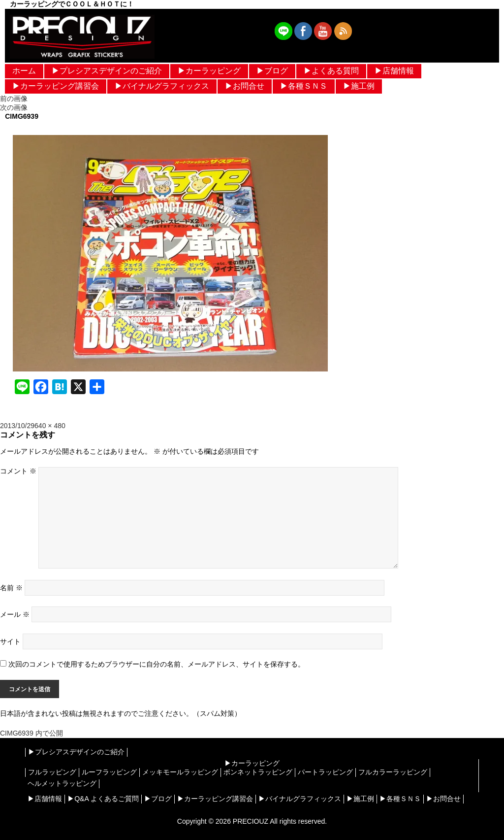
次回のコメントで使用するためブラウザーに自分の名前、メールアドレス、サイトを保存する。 (157, 664)
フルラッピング (52, 772)
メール (15, 614)
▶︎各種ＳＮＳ (304, 86)
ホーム (24, 71)
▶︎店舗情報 (394, 71)
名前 (11, 588)
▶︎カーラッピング (209, 71)
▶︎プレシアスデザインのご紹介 (107, 71)
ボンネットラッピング (258, 772)
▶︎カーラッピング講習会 (56, 86)
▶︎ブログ (272, 71)
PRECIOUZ (251, 821)
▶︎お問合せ (245, 86)
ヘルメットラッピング (62, 783)
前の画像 (14, 99)
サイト (10, 641)
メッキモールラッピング (180, 772)
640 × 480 (50, 426)
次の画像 (14, 107)
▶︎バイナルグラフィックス (162, 86)
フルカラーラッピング (393, 772)
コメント (18, 471)
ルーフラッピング (109, 772)
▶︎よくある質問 (331, 71)
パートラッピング (325, 772)
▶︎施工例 (359, 86)
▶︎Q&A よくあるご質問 (103, 799)
